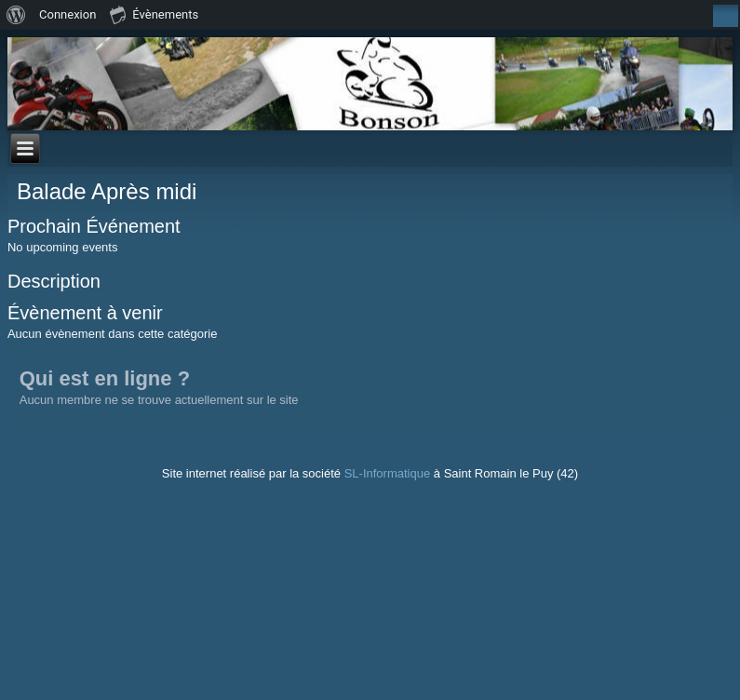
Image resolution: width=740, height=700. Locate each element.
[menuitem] (16, 15)
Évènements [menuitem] (154, 14)
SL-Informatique (388, 473)
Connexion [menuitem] (67, 14)
